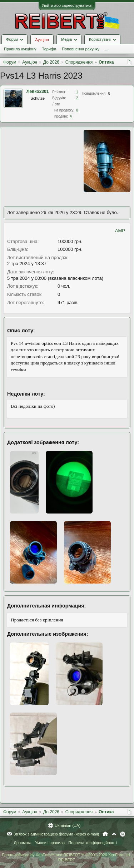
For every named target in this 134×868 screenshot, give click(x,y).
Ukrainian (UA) (68, 825)
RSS (123, 834)
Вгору (114, 834)
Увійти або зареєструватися (67, 5)
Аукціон (42, 40)
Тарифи (49, 49)
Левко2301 (38, 91)
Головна (105, 834)
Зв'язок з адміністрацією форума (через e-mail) (56, 834)
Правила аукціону (20, 49)
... (107, 49)
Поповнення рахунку (81, 49)
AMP (120, 231)
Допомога (22, 843)
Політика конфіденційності (92, 843)
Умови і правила (50, 843)
